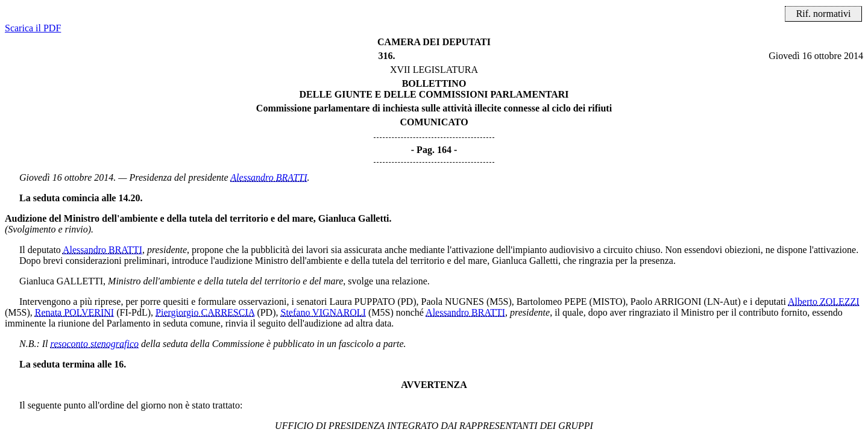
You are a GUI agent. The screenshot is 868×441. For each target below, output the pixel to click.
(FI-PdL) (134, 312)
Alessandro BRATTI (269, 177)
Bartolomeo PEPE (552, 302)
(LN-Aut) (722, 302)
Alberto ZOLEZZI (824, 302)
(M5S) (499, 302)
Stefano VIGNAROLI (323, 312)
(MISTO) (608, 302)
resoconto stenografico (95, 344)
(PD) (407, 302)
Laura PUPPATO (362, 302)
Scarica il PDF (33, 28)
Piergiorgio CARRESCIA (205, 312)
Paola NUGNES (453, 302)
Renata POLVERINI (74, 312)
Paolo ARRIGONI (666, 302)
